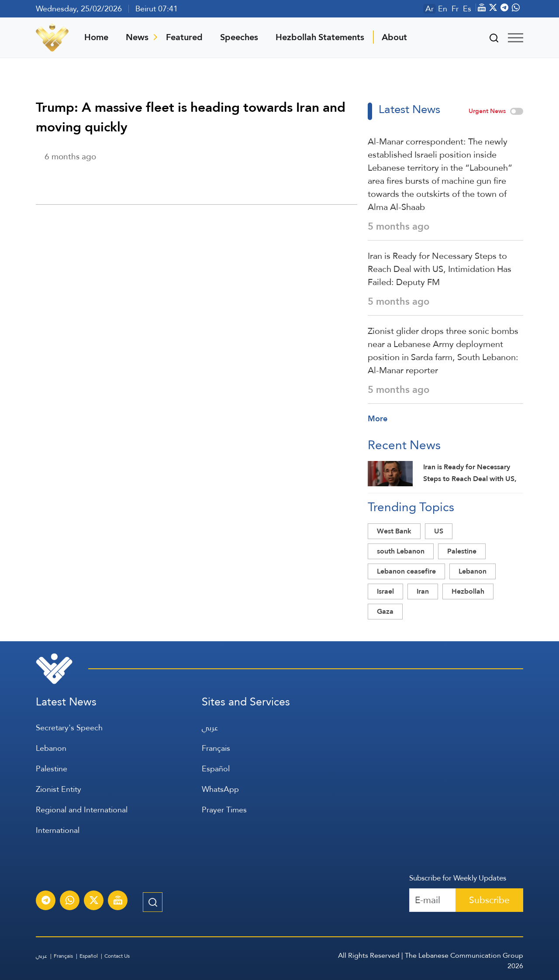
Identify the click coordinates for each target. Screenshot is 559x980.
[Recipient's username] (433, 900)
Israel (385, 591)
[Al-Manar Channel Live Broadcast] (118, 901)
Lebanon (473, 571)
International (58, 830)
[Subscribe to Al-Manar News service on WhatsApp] (70, 901)
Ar (430, 9)
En (443, 9)
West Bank (394, 531)
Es (467, 9)
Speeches (239, 37)
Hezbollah (468, 591)
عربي (210, 727)
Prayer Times (224, 810)
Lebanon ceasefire (406, 571)
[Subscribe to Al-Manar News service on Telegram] (46, 901)
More (378, 418)
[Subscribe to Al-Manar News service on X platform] (94, 901)
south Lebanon (401, 551)
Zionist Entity (59, 789)
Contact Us (117, 956)
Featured (184, 37)
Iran (423, 591)
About (394, 37)
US (439, 531)
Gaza (385, 611)
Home (96, 37)
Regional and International (82, 810)
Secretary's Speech (69, 727)
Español (216, 769)
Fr (455, 9)
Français (216, 748)
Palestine (462, 551)
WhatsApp (220, 789)
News (137, 37)
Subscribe (489, 900)
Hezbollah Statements (320, 37)
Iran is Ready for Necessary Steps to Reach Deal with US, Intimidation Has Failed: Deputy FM (440, 269)
